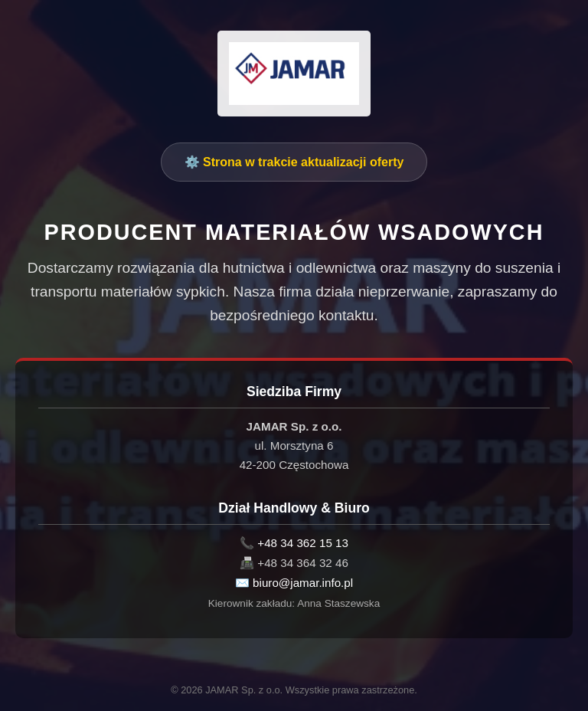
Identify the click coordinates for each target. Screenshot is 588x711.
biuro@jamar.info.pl (303, 583)
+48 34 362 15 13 (303, 543)
